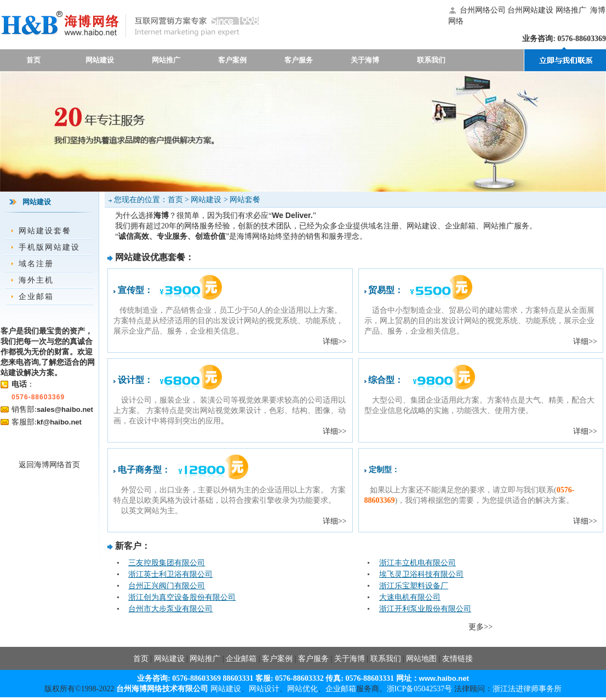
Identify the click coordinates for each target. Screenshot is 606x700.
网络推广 (571, 10)
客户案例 (232, 60)
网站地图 (421, 659)
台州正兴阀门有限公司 (167, 586)
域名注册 (36, 264)
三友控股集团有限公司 (167, 563)
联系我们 (431, 60)
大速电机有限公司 (410, 597)
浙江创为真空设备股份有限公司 (182, 597)
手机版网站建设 (49, 247)
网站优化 (302, 689)
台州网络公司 (483, 10)
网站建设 (100, 60)
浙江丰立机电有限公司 (418, 563)
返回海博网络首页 (49, 465)
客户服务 (299, 60)
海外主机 (36, 280)
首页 (33, 60)
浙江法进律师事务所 (527, 689)
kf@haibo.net (59, 422)
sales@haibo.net (65, 409)
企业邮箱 (36, 297)
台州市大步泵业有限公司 (170, 609)
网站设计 (264, 689)
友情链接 (458, 659)
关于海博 (365, 60)
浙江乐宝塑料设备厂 (414, 586)
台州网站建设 (530, 10)
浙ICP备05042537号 (420, 689)
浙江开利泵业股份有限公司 (425, 609)
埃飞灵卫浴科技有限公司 (421, 574)
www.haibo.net (444, 678)
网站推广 (166, 60)
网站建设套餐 (45, 231)
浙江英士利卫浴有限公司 (170, 574)
